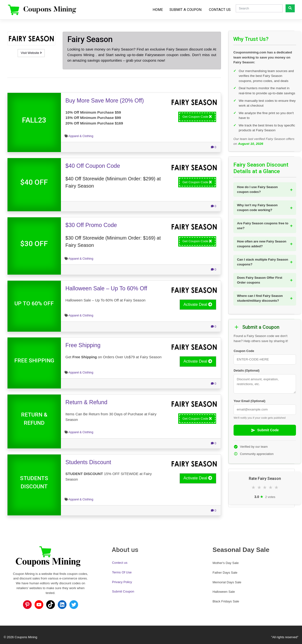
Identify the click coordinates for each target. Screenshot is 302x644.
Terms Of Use (122, 572)
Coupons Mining (26, 637)
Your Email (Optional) (249, 401)
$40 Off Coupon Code (93, 166)
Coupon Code (244, 351)
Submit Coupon (123, 591)
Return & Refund (86, 402)
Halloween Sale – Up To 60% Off (106, 288)
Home (158, 10)
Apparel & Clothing (81, 136)
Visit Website (31, 53)
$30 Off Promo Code (91, 225)
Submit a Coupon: (186, 10)
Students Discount (88, 462)
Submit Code (265, 430)
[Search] (259, 8)
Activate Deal (198, 304)
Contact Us (220, 10)
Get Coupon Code (197, 117)
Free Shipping (83, 345)
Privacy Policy (122, 582)
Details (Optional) (247, 370)
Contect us (120, 563)
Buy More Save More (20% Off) (105, 101)
